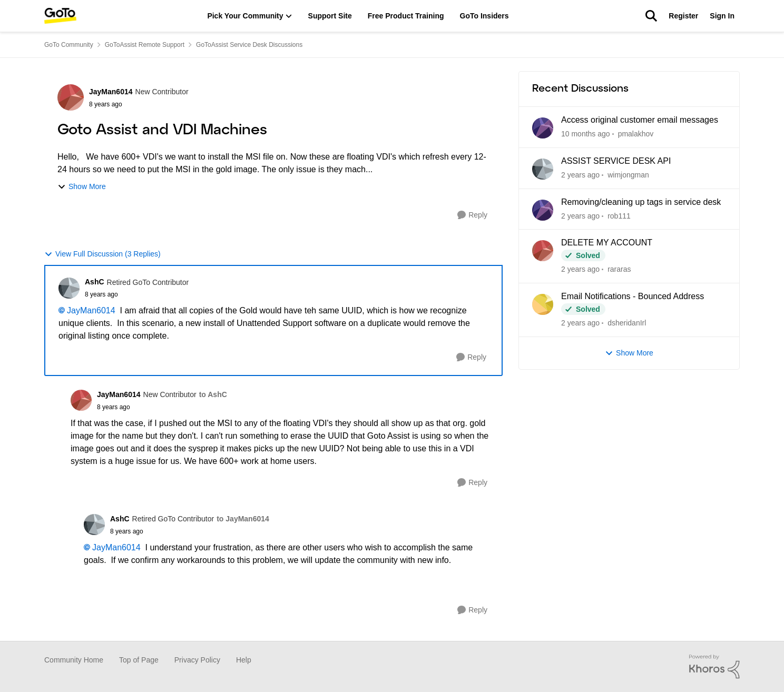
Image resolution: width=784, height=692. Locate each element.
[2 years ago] (580, 216)
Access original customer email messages (640, 120)
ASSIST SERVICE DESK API (616, 161)
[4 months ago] (586, 134)
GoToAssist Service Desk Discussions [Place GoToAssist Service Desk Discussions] (249, 45)
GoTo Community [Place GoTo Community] (69, 45)
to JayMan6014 (243, 519)
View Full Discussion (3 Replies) (102, 254)
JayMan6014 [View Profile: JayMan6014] (111, 92)
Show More (82, 187)
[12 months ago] (580, 175)
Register (683, 16)
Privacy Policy (197, 660)
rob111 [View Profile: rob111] (619, 215)
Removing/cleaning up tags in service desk (641, 202)
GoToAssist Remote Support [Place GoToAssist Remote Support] (145, 45)
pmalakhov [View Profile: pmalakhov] (636, 134)
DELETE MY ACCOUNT (607, 243)
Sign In (722, 16)
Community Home (74, 660)
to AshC (213, 394)
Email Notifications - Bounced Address (633, 296)
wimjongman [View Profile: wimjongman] (628, 175)
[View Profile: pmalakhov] (543, 128)
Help (244, 660)
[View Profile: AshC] (69, 288)
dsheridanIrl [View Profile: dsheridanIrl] (627, 323)
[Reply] (472, 215)
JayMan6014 (91, 310)
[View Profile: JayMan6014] (71, 97)
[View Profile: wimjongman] (543, 169)
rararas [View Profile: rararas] (619, 269)
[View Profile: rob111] (543, 210)
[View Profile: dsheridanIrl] (543, 304)
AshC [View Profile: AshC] (95, 282)
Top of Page (139, 660)
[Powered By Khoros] (714, 667)
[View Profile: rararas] (543, 251)
